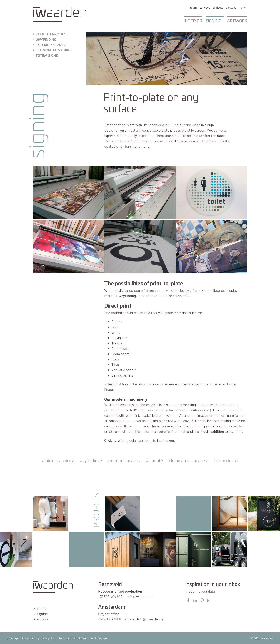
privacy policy (47, 638)
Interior (193, 21)
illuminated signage (54, 51)
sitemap (12, 638)
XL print (155, 460)
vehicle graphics (58, 460)
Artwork (237, 21)
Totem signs (47, 56)
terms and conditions (73, 638)
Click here (112, 440)
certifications (98, 638)
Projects (218, 8)
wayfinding (46, 40)
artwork (42, 619)
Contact (231, 8)
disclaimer (28, 638)
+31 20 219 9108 (110, 619)
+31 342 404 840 (110, 597)
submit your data (202, 591)
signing (42, 614)
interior (42, 608)
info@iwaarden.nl (140, 597)
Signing (213, 21)
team (193, 8)
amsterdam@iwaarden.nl (144, 619)
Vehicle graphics (51, 34)
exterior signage (51, 45)
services (205, 8)
